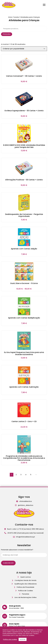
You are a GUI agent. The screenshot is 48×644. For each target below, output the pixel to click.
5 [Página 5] (31, 475)
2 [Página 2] (16, 475)
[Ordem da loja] (24, 49)
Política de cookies (10, 639)
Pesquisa (7, 34)
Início (10, 17)
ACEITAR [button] (23, 639)
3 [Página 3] (21, 475)
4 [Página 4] (26, 475)
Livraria (16, 17)
